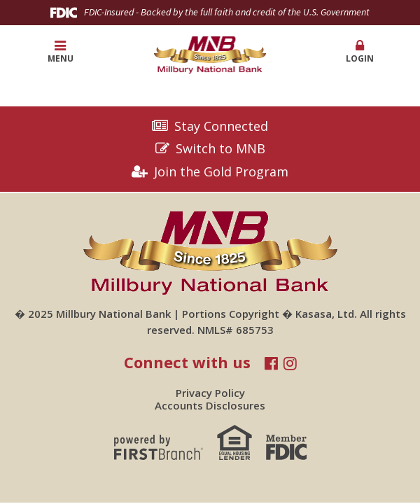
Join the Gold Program (221, 172)
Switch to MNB (220, 149)
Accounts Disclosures (210, 405)
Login (360, 52)
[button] (360, 52)
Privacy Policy (210, 393)
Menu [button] (61, 52)
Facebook (271, 363)
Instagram (290, 363)
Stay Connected (221, 127)
